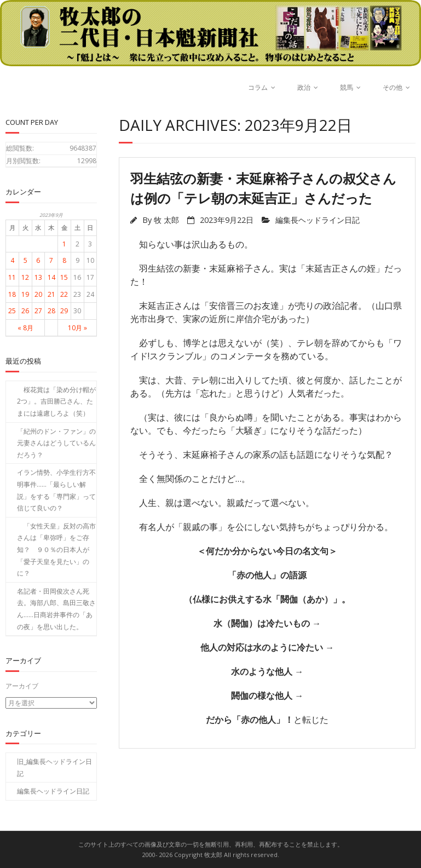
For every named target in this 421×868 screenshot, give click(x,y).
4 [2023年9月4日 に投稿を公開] (12, 260)
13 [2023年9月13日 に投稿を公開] (38, 277)
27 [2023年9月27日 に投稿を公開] (38, 311)
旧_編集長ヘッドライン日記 (54, 768)
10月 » (77, 328)
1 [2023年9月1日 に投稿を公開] (64, 244)
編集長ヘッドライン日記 (318, 220)
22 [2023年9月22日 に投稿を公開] (64, 294)
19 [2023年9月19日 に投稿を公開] (25, 294)
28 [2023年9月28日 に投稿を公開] (51, 311)
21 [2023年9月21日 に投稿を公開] (51, 294)
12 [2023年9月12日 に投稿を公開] (25, 277)
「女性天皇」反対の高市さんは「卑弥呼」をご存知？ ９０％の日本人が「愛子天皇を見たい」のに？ (56, 550)
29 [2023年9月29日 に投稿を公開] (64, 311)
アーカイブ (22, 686)
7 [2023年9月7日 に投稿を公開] (51, 260)
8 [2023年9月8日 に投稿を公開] (64, 260)
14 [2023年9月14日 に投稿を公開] (51, 277)
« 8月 (25, 328)
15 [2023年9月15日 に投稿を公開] (64, 277)
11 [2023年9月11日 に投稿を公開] (12, 277)
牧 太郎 (166, 220)
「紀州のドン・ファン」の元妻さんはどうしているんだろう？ (56, 443)
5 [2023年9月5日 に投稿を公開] (25, 260)
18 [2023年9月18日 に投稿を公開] (12, 294)
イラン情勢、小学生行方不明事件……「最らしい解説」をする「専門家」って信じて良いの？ (56, 490)
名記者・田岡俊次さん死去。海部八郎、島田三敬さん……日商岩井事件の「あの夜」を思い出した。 (56, 609)
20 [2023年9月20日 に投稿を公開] (38, 294)
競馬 (347, 87)
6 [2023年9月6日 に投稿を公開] (38, 260)
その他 (393, 87)
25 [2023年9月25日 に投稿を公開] (12, 311)
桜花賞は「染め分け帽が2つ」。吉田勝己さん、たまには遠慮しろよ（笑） (56, 401)
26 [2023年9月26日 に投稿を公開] (25, 311)
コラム (258, 87)
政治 (304, 87)
